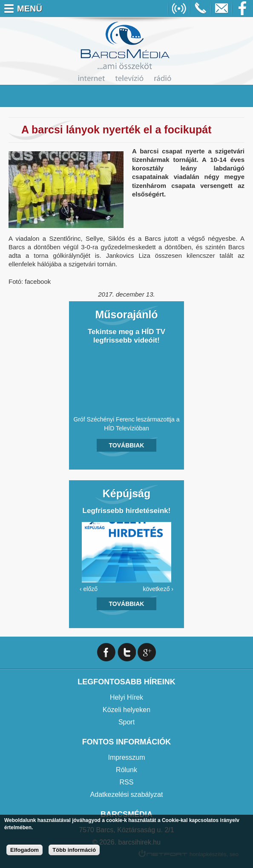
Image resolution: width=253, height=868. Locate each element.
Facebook (243, 9)
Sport (126, 722)
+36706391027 (200, 9)
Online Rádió (179, 9)
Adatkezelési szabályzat (127, 794)
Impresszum (126, 757)
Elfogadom (24, 850)
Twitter (127, 652)
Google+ (147, 652)
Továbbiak (127, 445)
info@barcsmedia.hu (221, 9)
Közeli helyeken (126, 710)
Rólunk (126, 770)
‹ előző (89, 589)
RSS (127, 782)
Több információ (74, 850)
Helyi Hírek (126, 697)
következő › (158, 589)
